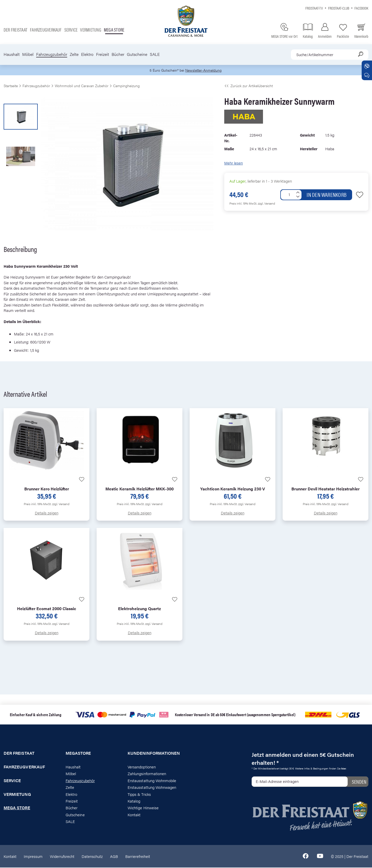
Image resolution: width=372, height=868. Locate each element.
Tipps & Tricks (139, 794)
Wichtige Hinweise (143, 808)
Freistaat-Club (339, 8)
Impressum (33, 856)
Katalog (134, 801)
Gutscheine (137, 54)
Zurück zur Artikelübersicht (249, 86)
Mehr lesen (234, 163)
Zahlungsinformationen (147, 774)
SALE (155, 54)
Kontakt (134, 815)
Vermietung (91, 30)
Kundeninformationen (154, 753)
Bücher (118, 54)
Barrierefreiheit (138, 856)
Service (71, 30)
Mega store (114, 30)
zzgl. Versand (266, 204)
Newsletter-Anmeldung (204, 70)
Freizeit (103, 54)
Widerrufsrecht (62, 856)
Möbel (28, 54)
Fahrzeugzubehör (52, 54)
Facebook (361, 8)
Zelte (74, 54)
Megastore (78, 753)
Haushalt (12, 54)
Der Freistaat (16, 30)
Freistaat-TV (314, 8)
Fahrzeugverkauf (46, 30)
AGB (114, 856)
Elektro (87, 54)
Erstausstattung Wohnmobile (152, 781)
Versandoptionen (142, 767)
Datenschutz (92, 856)
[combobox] (330, 55)
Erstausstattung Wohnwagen (152, 787)
